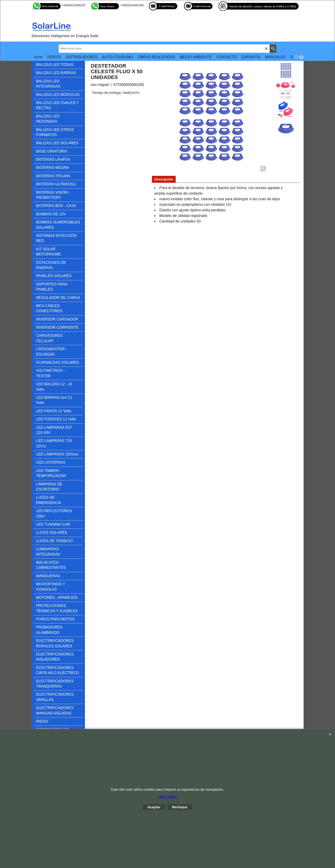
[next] (301, 57)
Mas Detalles (168, 797)
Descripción (164, 179)
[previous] (297, 57)
